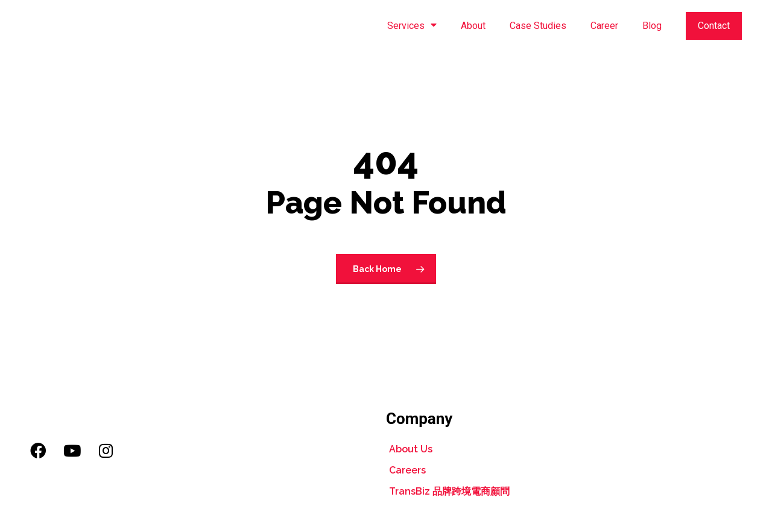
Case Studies (538, 26)
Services (412, 26)
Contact (714, 26)
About (473, 26)
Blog (652, 26)
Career (604, 26)
